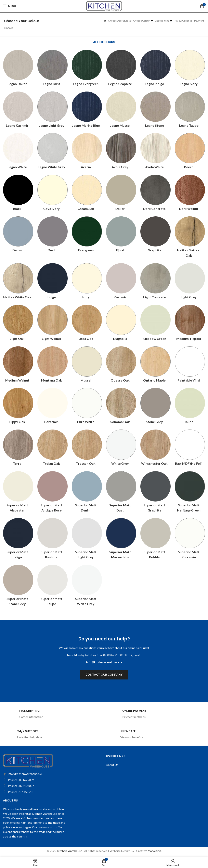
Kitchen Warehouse (70, 851)
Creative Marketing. (149, 851)
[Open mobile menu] (10, 6)
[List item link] (45, 780)
